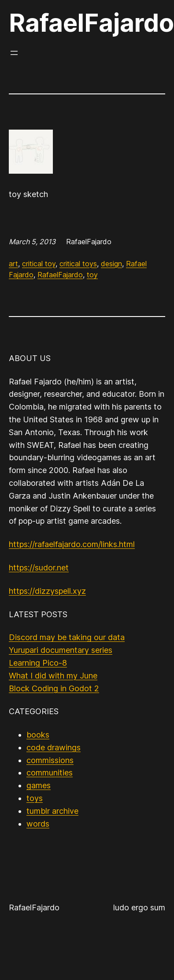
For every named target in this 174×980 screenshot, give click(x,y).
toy (92, 275)
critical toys (78, 264)
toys (35, 798)
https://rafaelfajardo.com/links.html (72, 544)
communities (50, 773)
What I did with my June (53, 676)
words (38, 824)
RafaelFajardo (91, 23)
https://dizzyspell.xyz (47, 591)
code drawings (54, 747)
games (39, 785)
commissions (50, 760)
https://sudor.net (39, 568)
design (111, 264)
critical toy (39, 264)
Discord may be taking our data (67, 637)
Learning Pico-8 (38, 663)
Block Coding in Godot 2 (54, 688)
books (38, 735)
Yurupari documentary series (61, 650)
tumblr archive (52, 811)
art (13, 264)
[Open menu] (14, 53)
